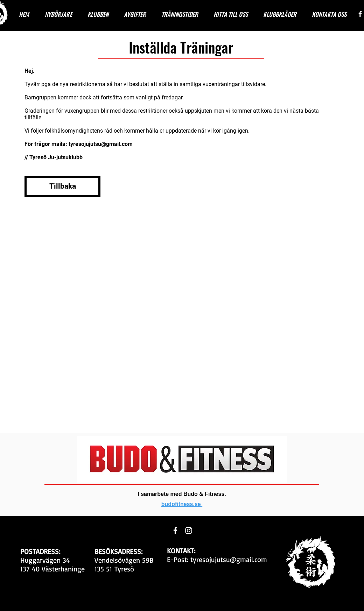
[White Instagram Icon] (189, 531)
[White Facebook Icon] (360, 14)
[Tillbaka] (62, 186)
